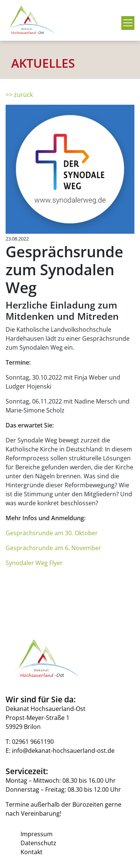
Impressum (37, 834)
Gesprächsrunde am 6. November (53, 548)
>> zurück (19, 95)
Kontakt (32, 852)
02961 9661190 (33, 742)
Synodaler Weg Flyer (34, 563)
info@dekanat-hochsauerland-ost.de (63, 751)
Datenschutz (38, 843)
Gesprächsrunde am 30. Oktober (52, 533)
